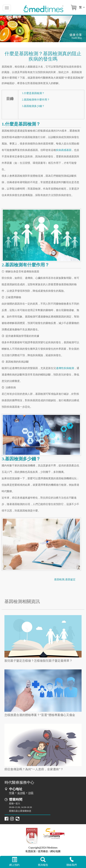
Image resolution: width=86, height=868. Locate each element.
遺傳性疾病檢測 (65, 368)
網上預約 (14, 862)
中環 (12, 793)
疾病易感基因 (64, 150)
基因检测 (59, 579)
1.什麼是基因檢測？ (33, 93)
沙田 (31, 793)
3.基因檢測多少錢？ (33, 106)
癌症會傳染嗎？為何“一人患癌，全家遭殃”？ (34, 769)
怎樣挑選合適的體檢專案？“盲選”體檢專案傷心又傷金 (40, 715)
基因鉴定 (70, 579)
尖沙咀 (21, 793)
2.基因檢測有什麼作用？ (36, 100)
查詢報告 (43, 862)
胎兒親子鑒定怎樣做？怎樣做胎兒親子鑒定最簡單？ (38, 661)
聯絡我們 (72, 862)
